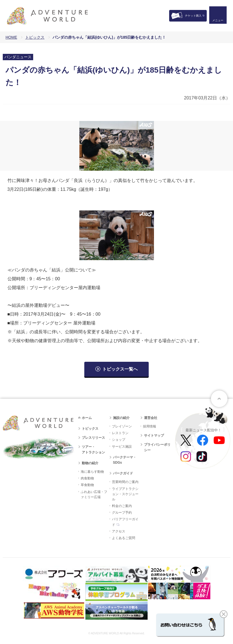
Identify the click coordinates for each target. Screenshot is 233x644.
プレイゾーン (122, 426)
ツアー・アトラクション (93, 449)
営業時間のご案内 (125, 482)
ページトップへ (219, 399)
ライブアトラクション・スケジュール (125, 494)
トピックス (35, 37)
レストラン (120, 433)
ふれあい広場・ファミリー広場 (94, 494)
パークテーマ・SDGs (125, 460)
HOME (11, 37)
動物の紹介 (90, 463)
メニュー (218, 21)
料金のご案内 (122, 506)
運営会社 (151, 418)
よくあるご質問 (124, 538)
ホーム (87, 418)
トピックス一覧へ (120, 369)
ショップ (119, 440)
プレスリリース (93, 438)
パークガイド (123, 473)
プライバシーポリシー (157, 447)
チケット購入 (193, 16)
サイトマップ (154, 436)
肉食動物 (87, 478)
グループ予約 (122, 513)
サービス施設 (122, 447)
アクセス (119, 531)
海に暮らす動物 (92, 472)
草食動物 (87, 485)
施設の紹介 (121, 418)
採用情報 (150, 426)
